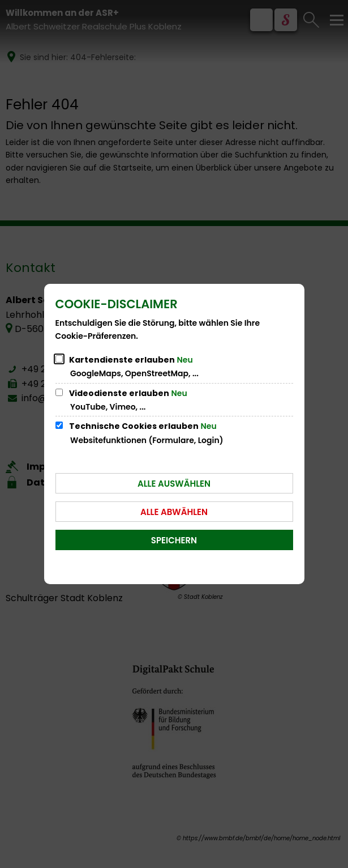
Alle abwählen (174, 512)
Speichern (174, 540)
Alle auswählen (174, 484)
